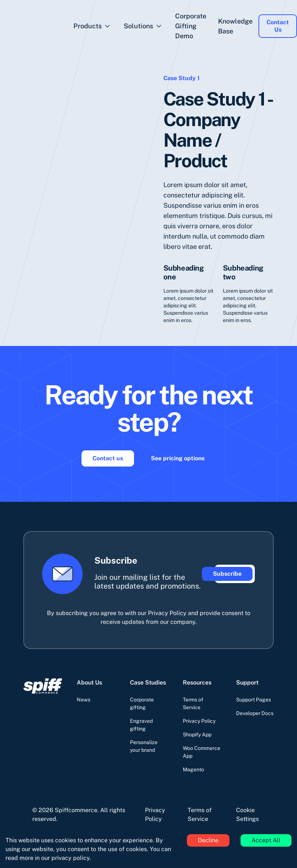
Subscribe (227, 574)
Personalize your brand (144, 746)
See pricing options (178, 458)
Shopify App (197, 735)
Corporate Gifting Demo (191, 26)
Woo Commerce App (202, 752)
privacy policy (70, 858)
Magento (193, 769)
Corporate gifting (142, 703)
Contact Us (278, 26)
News (84, 700)
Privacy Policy (199, 721)
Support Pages (253, 700)
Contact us (108, 458)
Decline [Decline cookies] (208, 840)
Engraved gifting (141, 725)
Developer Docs (255, 713)
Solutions (138, 26)
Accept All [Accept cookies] (266, 840)
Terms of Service (193, 703)
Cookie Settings (247, 815)
